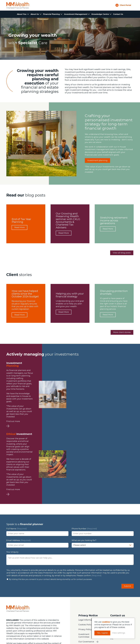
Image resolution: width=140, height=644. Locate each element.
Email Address (19, 472)
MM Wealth (18, 5)
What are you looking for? (84, 472)
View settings (119, 633)
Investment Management (76, 14)
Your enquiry (12, 484)
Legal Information (87, 552)
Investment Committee (84, 567)
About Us (35, 14)
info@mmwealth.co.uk (122, 556)
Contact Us (118, 14)
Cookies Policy (85, 556)
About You (22, 14)
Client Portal (125, 5)
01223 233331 (118, 552)
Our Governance (86, 573)
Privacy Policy (85, 561)
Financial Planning (52, 14)
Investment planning (97, 160)
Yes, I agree (103, 633)
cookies (107, 622)
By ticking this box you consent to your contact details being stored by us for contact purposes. (51, 511)
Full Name (17, 461)
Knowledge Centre (100, 14)
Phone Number (84, 461)
